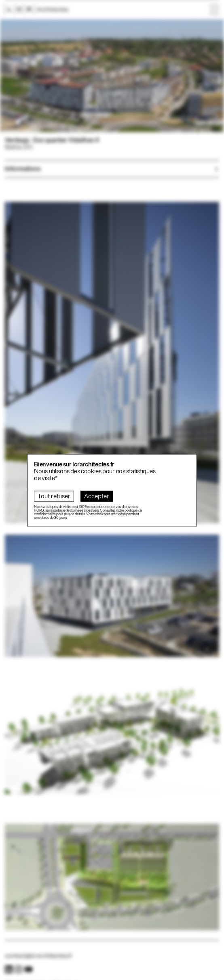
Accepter (97, 496)
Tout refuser (54, 496)
